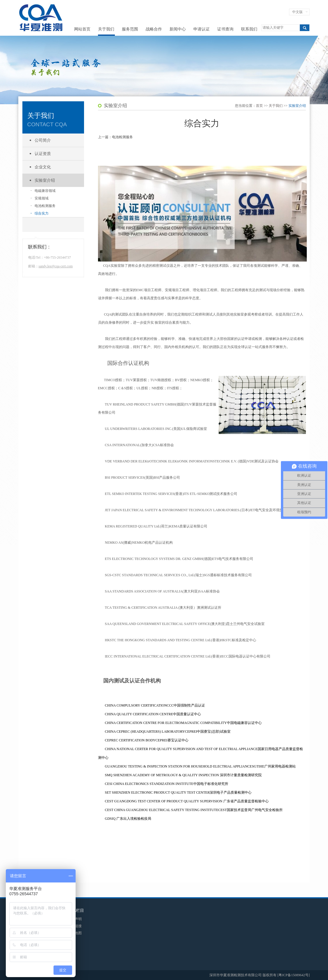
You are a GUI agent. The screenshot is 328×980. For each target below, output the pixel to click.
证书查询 (225, 29)
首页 (259, 106)
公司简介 (43, 140)
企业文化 (43, 167)
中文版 (297, 12)
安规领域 (42, 198)
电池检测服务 (45, 206)
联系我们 (249, 29)
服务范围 (130, 29)
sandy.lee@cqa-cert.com (56, 266)
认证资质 (43, 154)
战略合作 (154, 29)
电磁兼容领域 (45, 191)
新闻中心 (178, 29)
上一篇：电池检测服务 (115, 137)
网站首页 (82, 29)
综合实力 (42, 213)
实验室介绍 (45, 180)
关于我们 (106, 29)
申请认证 (202, 29)
